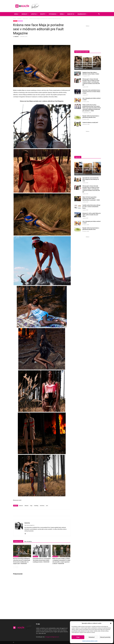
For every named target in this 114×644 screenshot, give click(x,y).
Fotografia (53, 14)
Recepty (43, 14)
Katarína (17, 36)
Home (15, 19)
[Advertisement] (88, 38)
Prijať (78, 637)
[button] (111, 623)
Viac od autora (28, 541)
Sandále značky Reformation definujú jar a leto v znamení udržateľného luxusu (91, 207)
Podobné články (18, 541)
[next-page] (17, 567)
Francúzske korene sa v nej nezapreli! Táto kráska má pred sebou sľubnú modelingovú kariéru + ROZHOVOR (42, 560)
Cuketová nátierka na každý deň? (90, 123)
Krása (62, 14)
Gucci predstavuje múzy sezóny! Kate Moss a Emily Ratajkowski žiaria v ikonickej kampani (86, 64)
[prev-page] (14, 567)
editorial (26, 506)
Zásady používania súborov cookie (90, 641)
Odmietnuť (92, 637)
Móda (17, 14)
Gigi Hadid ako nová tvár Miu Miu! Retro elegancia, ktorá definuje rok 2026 (91, 179)
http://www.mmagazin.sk (29, 525)
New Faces (25, 19)
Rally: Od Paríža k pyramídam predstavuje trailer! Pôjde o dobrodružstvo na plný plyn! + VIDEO (91, 199)
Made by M (71, 14)
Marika (77, 68)
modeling (36, 506)
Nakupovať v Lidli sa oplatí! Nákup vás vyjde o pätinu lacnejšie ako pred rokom (92, 215)
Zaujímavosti (82, 14)
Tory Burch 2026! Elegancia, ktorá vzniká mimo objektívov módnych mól (87, 170)
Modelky (25, 14)
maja (31, 506)
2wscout (21, 506)
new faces (42, 506)
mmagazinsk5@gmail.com (52, 637)
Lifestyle (34, 14)
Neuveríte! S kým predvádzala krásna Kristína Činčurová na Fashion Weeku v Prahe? (91, 92)
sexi (47, 506)
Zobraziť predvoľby (105, 637)
